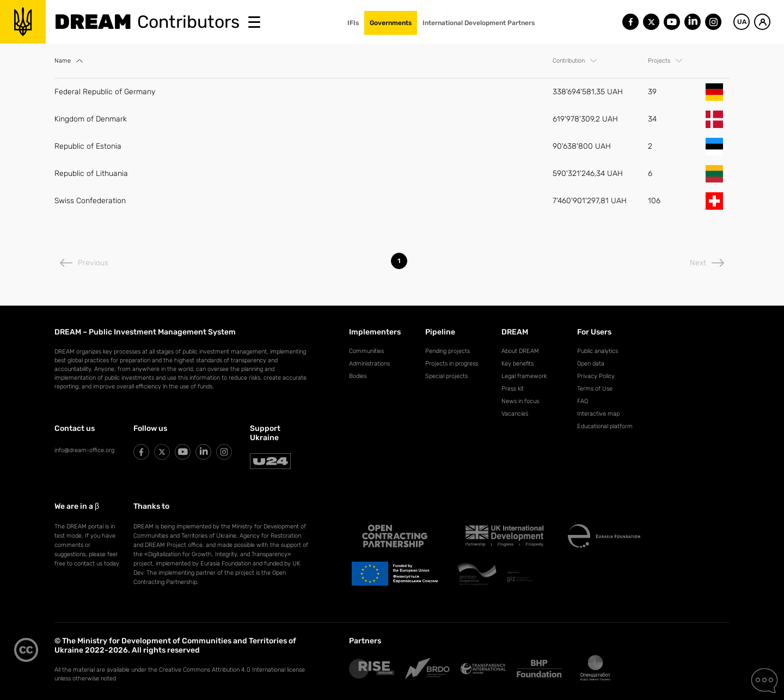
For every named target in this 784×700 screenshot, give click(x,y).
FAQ (583, 401)
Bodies (358, 376)
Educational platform (605, 426)
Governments (391, 23)
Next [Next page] (707, 263)
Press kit (513, 389)
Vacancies (515, 414)
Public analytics (598, 351)
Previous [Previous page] (84, 263)
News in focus (520, 401)
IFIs (353, 23)
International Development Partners (479, 23)
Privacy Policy (596, 376)
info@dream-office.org (84, 450)
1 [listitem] (399, 261)
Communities (366, 351)
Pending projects (448, 351)
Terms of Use (595, 389)
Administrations (369, 364)
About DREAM (520, 351)
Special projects (446, 376)
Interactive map (598, 414)
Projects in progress (452, 364)
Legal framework (524, 376)
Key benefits (517, 364)
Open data (591, 364)
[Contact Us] (764, 681)
